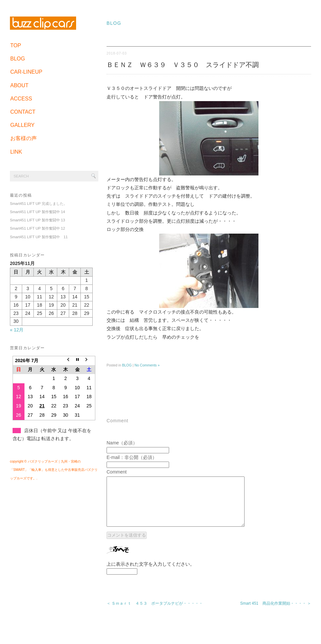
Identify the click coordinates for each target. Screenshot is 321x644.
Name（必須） (122, 443)
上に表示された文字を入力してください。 (151, 574)
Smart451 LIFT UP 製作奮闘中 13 (38, 220)
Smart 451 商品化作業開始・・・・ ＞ (276, 613)
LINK (16, 152)
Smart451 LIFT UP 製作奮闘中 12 (38, 228)
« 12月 (17, 330)
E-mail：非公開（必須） (132, 457)
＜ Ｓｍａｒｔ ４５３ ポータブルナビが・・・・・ (155, 613)
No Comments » (147, 365)
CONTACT (23, 112)
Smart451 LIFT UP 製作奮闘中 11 (39, 237)
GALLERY (23, 125)
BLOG (18, 59)
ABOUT (19, 85)
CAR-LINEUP (26, 72)
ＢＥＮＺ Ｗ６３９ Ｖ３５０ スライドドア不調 (183, 65)
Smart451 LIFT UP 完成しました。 (39, 204)
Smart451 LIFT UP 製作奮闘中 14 (38, 212)
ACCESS (21, 99)
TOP (16, 45)
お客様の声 (23, 138)
